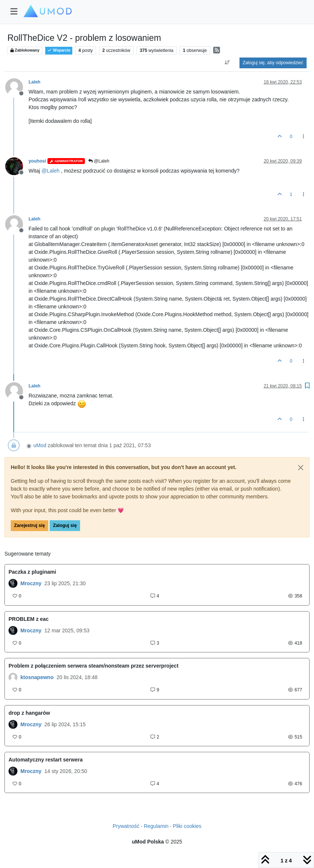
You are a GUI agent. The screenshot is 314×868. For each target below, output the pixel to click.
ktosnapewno (37, 677)
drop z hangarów (29, 713)
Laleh (34, 82)
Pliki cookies (187, 826)
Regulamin (156, 826)
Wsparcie (59, 50)
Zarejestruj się (29, 525)
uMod (40, 445)
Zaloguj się (65, 525)
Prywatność (126, 826)
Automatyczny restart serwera (46, 760)
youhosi (37, 161)
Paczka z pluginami (32, 572)
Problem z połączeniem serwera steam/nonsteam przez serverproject (93, 666)
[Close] (301, 468)
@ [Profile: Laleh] (50, 171)
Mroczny (31, 583)
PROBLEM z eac (29, 619)
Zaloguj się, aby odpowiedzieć (273, 63)
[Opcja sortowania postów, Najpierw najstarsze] (227, 63)
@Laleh (99, 161)
